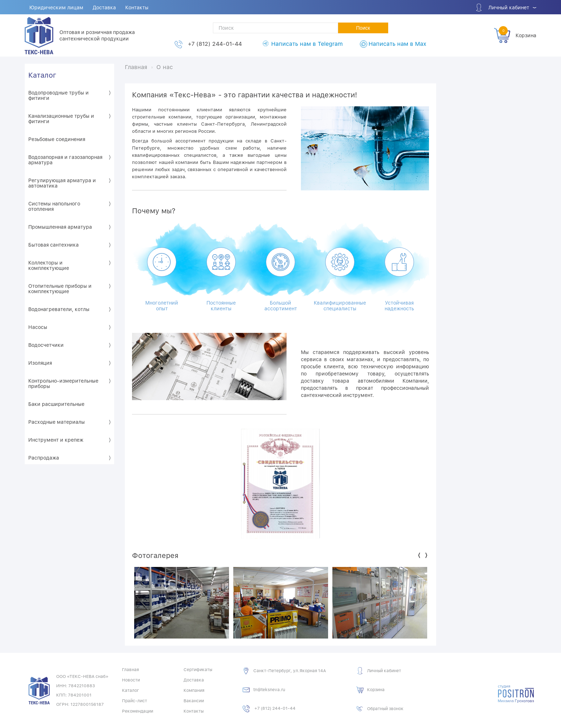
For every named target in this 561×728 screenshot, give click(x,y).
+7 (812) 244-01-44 (215, 44)
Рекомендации (138, 711)
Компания (194, 690)
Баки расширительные (56, 404)
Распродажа (44, 458)
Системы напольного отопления (54, 206)
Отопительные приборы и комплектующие (60, 289)
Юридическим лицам (56, 8)
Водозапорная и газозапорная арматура (65, 160)
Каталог (42, 75)
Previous (419, 555)
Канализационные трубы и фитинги (61, 119)
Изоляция (40, 363)
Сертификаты (198, 670)
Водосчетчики (46, 345)
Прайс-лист (135, 701)
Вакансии (194, 701)
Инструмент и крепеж (56, 440)
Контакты (137, 8)
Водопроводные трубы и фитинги (58, 95)
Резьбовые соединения (57, 139)
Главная (130, 670)
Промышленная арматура (60, 227)
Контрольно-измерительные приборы (63, 384)
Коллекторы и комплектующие (49, 265)
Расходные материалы (57, 422)
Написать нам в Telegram (307, 44)
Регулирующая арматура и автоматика (62, 183)
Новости (131, 680)
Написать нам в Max (397, 44)
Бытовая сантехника (53, 245)
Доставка (104, 8)
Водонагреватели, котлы (59, 309)
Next (426, 555)
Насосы (38, 327)
